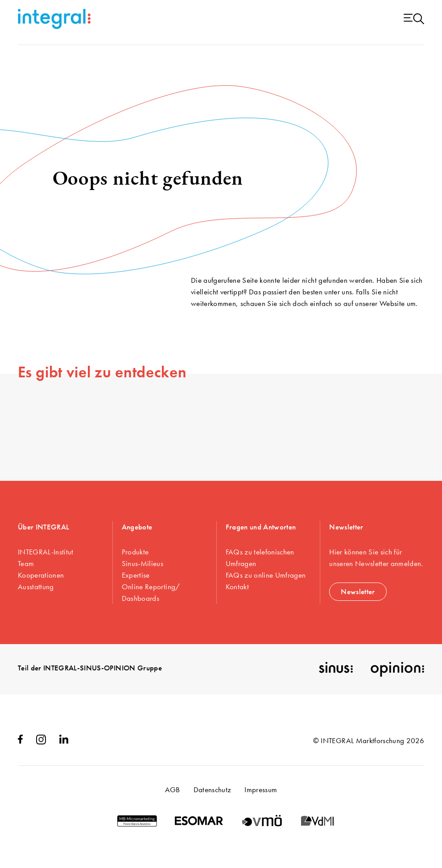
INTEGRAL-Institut (46, 552)
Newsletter (358, 591)
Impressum (261, 789)
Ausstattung (36, 587)
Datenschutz (213, 789)
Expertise (136, 575)
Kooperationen (41, 575)
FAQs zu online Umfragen (266, 575)
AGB (173, 789)
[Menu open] (414, 19)
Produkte (135, 552)
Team (26, 563)
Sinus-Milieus (143, 563)
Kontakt (237, 587)
